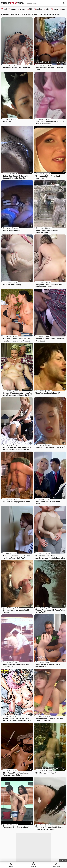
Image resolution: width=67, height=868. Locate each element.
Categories (56, 866)
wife (48, 9)
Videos (33, 866)
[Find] (64, 3)
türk (31, 9)
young (56, 9)
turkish (13, 9)
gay (63, 9)
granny (23, 9)
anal (5, 9)
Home (11, 866)
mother (39, 9)
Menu (62, 860)
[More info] (31, 63)
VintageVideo (12, 3)
